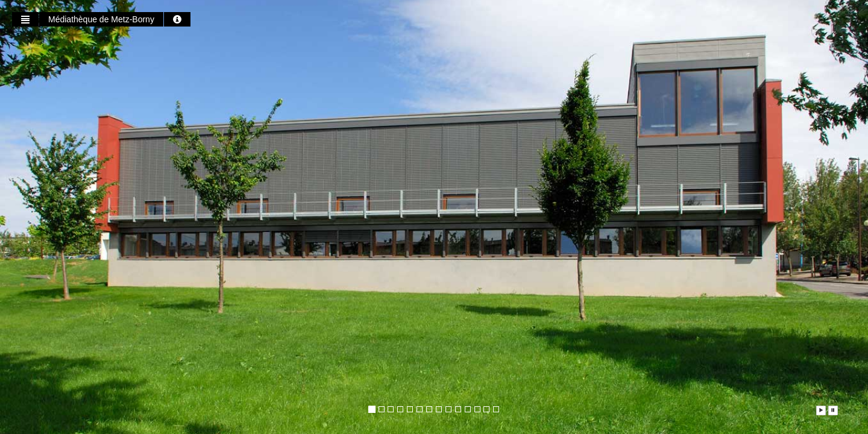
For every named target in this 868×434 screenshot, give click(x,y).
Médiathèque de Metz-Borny (101, 19)
